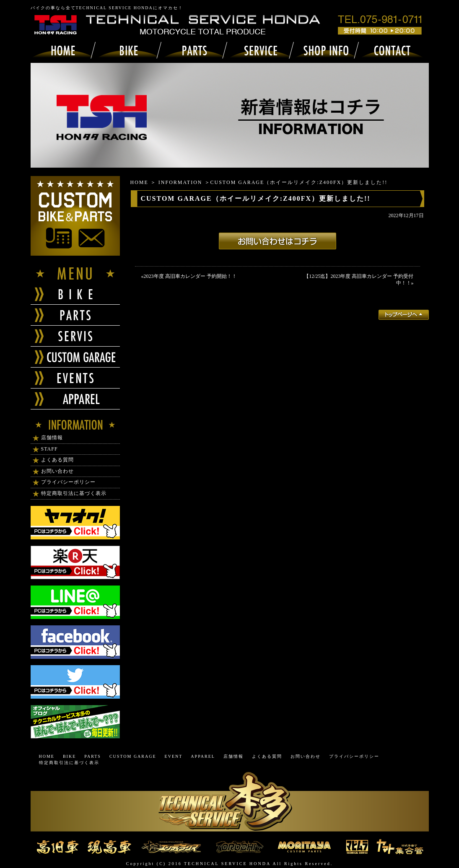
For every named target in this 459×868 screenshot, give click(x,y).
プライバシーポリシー (68, 482)
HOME (139, 182)
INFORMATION (180, 182)
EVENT (174, 756)
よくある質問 (57, 460)
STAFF (49, 449)
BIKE (69, 756)
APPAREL (203, 756)
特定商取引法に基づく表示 (74, 493)
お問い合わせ (57, 471)
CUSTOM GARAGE (133, 756)
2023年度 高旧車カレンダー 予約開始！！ (190, 276)
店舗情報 (52, 438)
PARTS (93, 756)
